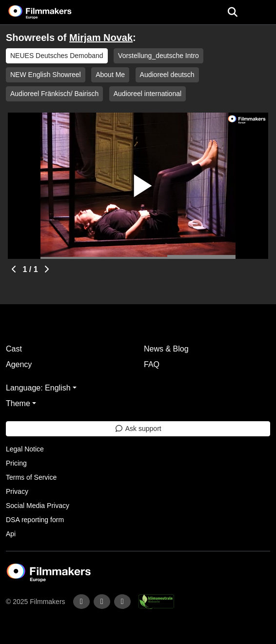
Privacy (17, 491)
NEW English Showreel (46, 75)
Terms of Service (31, 477)
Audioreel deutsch (167, 75)
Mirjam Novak (101, 38)
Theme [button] (18, 403)
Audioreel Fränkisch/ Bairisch (54, 94)
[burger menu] (261, 12)
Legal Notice (25, 449)
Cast (14, 349)
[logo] (52, 12)
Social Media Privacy (38, 506)
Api (11, 534)
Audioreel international (148, 94)
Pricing (16, 463)
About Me (110, 75)
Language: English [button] (38, 388)
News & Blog (166, 349)
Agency (19, 364)
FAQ (152, 364)
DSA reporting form (35, 520)
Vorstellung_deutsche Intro (158, 56)
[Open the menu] (232, 12)
